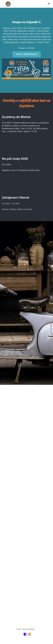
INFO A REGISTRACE (27, 54)
